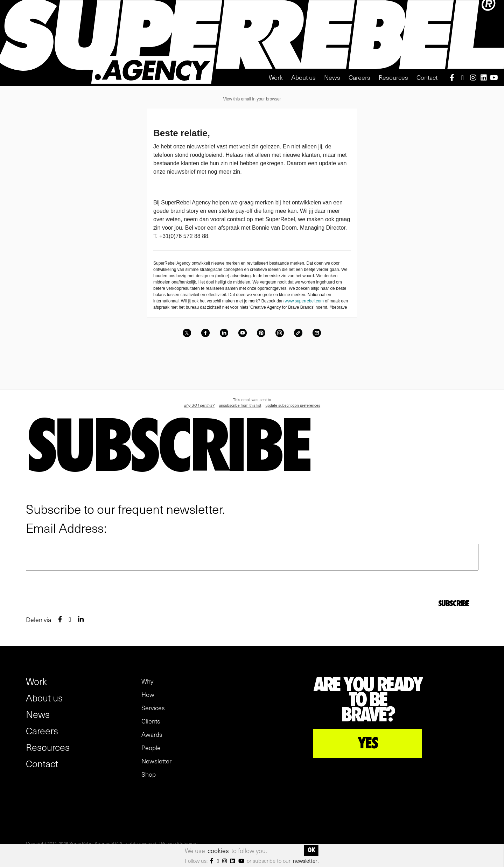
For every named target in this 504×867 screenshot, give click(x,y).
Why (147, 681)
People (151, 748)
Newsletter (156, 761)
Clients (151, 721)
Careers (359, 77)
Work (276, 77)
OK (311, 850)
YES (368, 743)
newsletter (305, 861)
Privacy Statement (179, 843)
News (332, 77)
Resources (393, 77)
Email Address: (66, 527)
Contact (427, 77)
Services (153, 708)
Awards (152, 734)
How (148, 694)
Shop (149, 774)
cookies (218, 850)
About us (303, 77)
